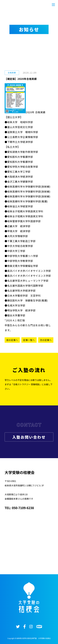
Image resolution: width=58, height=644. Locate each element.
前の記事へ (12, 340)
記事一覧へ (29, 340)
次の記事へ (46, 340)
